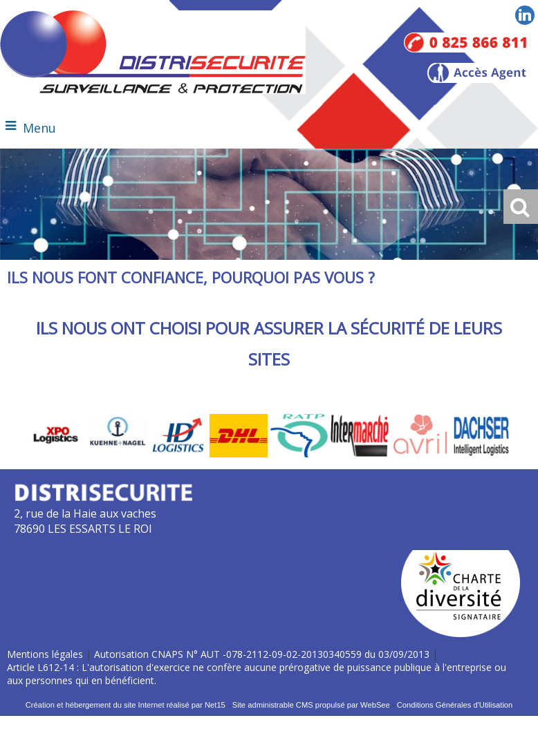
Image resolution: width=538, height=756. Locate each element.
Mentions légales (45, 654)
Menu (39, 128)
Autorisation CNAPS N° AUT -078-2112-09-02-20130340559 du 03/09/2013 (262, 654)
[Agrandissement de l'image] (57, 454)
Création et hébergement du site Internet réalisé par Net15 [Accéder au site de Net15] (126, 705)
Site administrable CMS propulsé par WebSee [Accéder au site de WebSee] (311, 705)
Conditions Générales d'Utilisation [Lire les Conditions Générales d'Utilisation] (455, 705)
